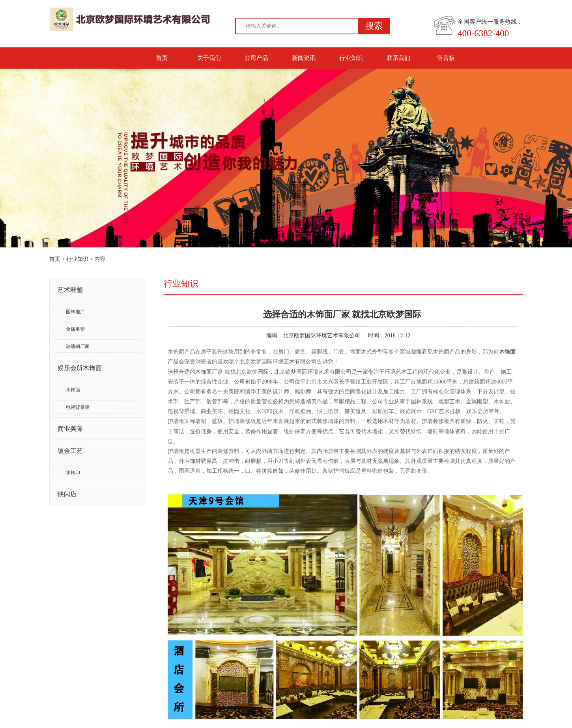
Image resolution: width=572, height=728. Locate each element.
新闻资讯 (304, 58)
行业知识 (351, 58)
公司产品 (256, 58)
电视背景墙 (78, 407)
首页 (162, 58)
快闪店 (67, 494)
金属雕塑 (75, 329)
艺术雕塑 (70, 290)
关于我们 (209, 58)
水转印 (73, 473)
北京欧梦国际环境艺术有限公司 (322, 336)
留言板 (446, 58)
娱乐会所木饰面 (80, 368)
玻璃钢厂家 (78, 346)
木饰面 (73, 390)
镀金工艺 (70, 451)
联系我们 (398, 58)
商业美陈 (70, 429)
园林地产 (75, 312)
